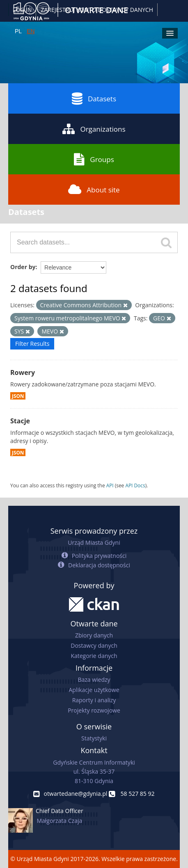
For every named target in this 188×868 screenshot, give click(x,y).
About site (94, 190)
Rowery (23, 372)
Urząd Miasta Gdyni (94, 542)
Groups (94, 159)
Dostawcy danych (94, 645)
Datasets (94, 98)
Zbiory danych (94, 635)
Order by (23, 267)
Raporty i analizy (94, 700)
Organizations (94, 129)
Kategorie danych (94, 656)
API (110, 485)
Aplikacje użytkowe (94, 690)
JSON (18, 396)
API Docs (135, 485)
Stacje (20, 421)
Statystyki (94, 738)
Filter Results (32, 344)
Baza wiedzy (94, 680)
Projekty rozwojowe (94, 710)
